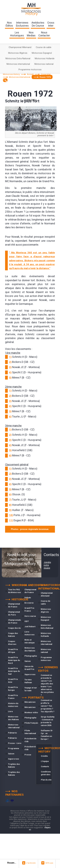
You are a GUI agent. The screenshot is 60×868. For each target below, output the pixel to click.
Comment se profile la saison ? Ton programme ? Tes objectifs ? (48, 706)
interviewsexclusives (22, 24)
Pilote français (31, 723)
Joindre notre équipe (47, 565)
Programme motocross (30, 70)
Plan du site (46, 780)
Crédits (44, 756)
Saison (11, 754)
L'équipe (45, 761)
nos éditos (9, 24)
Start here (22, 571)
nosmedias (31, 34)
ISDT (27, 621)
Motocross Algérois (18, 53)
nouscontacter (44, 34)
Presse (28, 755)
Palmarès (12, 733)
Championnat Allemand (20, 47)
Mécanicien (30, 702)
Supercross (14, 759)
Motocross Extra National (18, 59)
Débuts (28, 598)
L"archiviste (31, 863)
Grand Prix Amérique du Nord (14, 660)
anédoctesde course (38, 24)
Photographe (30, 718)
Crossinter (51, 24)
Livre (10, 711)
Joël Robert (30, 627)
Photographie (31, 656)
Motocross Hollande (45, 59)
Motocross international (18, 64)
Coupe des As (14, 628)
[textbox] (5, 80)
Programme (14, 748)
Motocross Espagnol (42, 53)
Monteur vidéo (31, 712)
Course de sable (44, 47)
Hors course (30, 616)
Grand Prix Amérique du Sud (14, 671)
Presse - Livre (15, 743)
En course (29, 603)
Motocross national (44, 64)
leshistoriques (17, 34)
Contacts (45, 766)
